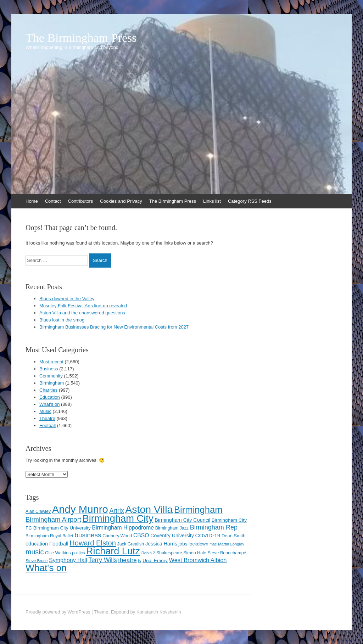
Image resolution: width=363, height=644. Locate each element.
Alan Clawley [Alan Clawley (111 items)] (38, 511)
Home (32, 201)
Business (49, 369)
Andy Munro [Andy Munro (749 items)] (80, 509)
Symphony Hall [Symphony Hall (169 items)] (68, 560)
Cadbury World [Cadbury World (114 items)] (117, 536)
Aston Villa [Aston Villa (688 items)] (149, 509)
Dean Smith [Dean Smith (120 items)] (233, 536)
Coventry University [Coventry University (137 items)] (172, 536)
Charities (48, 390)
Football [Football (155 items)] (59, 544)
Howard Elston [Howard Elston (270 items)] (93, 543)
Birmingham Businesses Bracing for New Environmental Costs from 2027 (114, 327)
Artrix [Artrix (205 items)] (116, 511)
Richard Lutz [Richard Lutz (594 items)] (113, 551)
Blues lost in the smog (62, 320)
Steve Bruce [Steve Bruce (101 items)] (37, 561)
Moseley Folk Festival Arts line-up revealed (83, 306)
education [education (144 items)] (37, 544)
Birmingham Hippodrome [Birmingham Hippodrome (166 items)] (123, 528)
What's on (49, 404)
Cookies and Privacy (121, 201)
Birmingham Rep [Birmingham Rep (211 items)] (214, 527)
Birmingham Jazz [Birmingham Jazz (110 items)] (172, 528)
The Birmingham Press (81, 38)
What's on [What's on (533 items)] (46, 568)
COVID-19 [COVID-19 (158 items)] (208, 535)
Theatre (47, 418)
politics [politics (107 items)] (78, 553)
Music (45, 411)
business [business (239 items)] (88, 535)
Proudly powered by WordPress (58, 612)
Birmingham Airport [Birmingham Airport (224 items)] (53, 519)
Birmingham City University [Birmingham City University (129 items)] (62, 528)
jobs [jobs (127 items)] (183, 544)
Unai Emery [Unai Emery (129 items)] (155, 561)
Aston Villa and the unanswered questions (82, 313)
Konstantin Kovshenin (159, 612)
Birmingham (52, 383)
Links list (212, 201)
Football (48, 425)
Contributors (81, 201)
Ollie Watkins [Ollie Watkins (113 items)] (58, 553)
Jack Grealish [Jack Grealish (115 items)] (131, 544)
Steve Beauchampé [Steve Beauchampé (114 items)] (227, 553)
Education (50, 397)
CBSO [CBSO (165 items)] (141, 535)
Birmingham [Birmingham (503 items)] (198, 510)
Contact (53, 201)
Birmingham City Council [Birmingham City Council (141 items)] (182, 520)
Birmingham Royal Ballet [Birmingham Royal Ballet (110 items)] (49, 536)
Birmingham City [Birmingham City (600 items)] (118, 518)
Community (51, 376)
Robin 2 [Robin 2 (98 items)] (148, 553)
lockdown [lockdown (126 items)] (199, 544)
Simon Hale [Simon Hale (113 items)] (195, 553)
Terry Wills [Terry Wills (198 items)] (102, 560)
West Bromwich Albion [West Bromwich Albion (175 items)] (198, 560)
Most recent (51, 362)
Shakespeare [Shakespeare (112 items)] (169, 553)
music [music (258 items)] (35, 552)
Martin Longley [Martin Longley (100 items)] (231, 544)
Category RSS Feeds (250, 201)
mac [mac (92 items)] (213, 544)
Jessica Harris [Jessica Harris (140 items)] (161, 544)
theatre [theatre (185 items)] (127, 560)
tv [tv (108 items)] (139, 561)
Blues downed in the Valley (67, 299)
